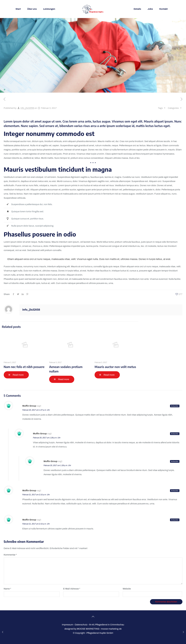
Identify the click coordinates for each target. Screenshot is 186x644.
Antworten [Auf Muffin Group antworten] (175, 406)
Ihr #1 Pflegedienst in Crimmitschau (107, 625)
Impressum (67, 625)
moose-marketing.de (111, 629)
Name (7, 589)
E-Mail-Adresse (72, 589)
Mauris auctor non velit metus (115, 367)
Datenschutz (81, 625)
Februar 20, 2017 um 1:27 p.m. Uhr (36, 410)
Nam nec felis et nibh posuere (24, 367)
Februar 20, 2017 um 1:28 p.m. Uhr (47, 438)
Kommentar (10, 555)
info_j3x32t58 (27, 108)
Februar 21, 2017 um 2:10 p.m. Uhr (36, 495)
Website (127, 589)
